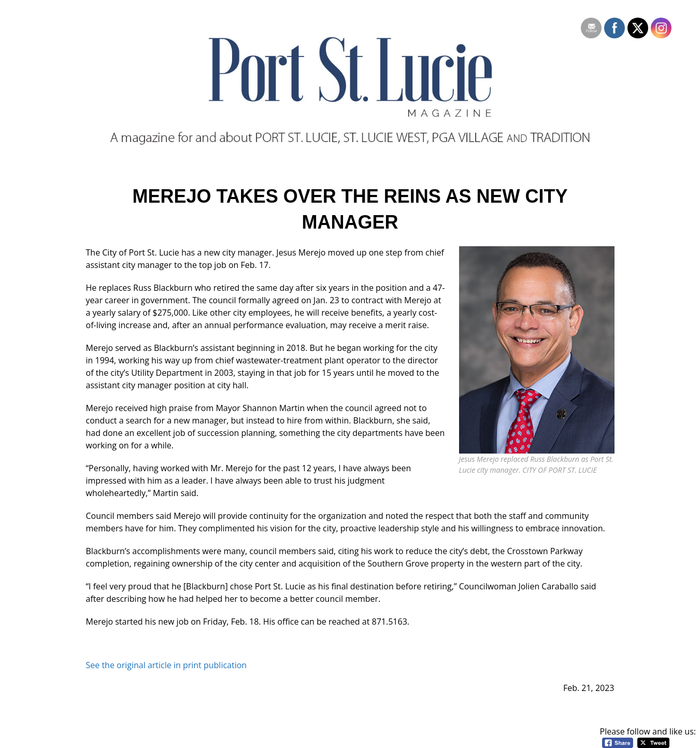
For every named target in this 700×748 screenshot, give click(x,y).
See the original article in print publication (167, 665)
